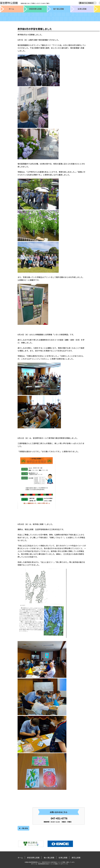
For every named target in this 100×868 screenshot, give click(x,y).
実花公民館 (76, 858)
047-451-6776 (59, 818)
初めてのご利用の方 (87, 3)
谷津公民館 (63, 858)
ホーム (20, 858)
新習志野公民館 (33, 858)
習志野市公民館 (25, 3)
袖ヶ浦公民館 (49, 858)
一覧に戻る (25, 828)
